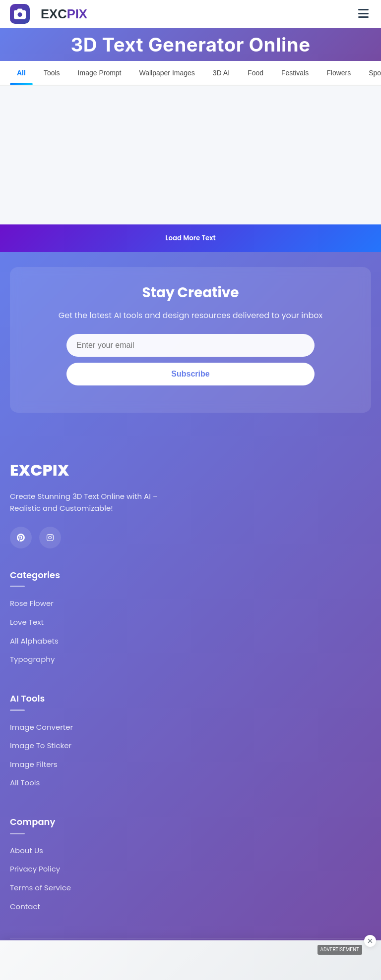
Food (255, 73)
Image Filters (34, 764)
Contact (25, 906)
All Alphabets (34, 641)
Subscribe (190, 374)
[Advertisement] (190, 155)
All (21, 73)
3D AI (221, 73)
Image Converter (41, 727)
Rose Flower (32, 603)
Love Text (27, 622)
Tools (52, 73)
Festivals (295, 73)
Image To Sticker (41, 745)
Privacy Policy (35, 869)
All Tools (25, 783)
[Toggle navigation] (363, 14)
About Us (27, 850)
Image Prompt (100, 73)
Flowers (339, 73)
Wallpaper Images (167, 73)
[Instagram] (50, 538)
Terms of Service (40, 888)
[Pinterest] (21, 538)
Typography (32, 659)
